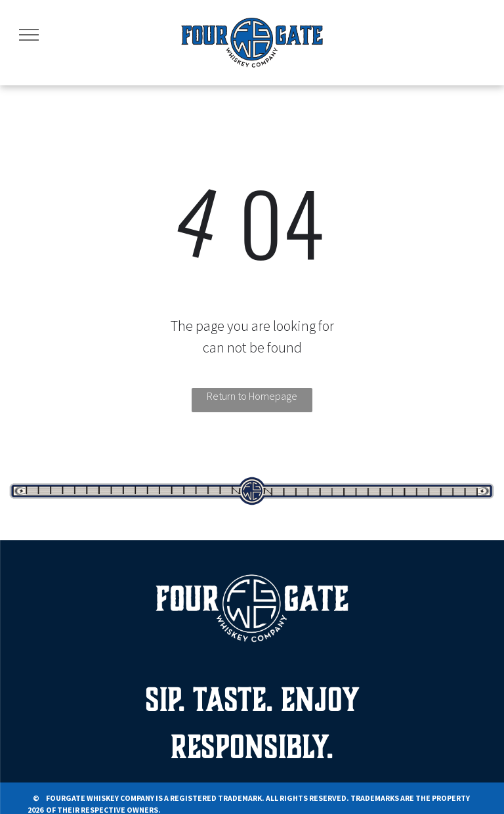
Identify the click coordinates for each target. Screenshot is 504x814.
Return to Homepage (252, 396)
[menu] (29, 35)
